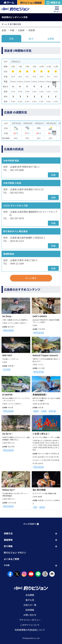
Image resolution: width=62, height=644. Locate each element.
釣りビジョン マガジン (15, 553)
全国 (4, 30)
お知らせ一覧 (30, 605)
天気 (11, 39)
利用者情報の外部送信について (30, 630)
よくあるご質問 (11, 559)
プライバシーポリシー (30, 620)
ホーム (9, 2)
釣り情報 (8, 546)
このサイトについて (30, 625)
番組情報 (8, 540)
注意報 (51, 39)
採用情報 (30, 610)
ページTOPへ (31, 524)
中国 (12, 30)
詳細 (53, 175)
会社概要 (30, 595)
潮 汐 (31, 39)
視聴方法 (53, 2)
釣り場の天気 (15, 24)
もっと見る (31, 278)
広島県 (21, 30)
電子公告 (30, 600)
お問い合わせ (30, 615)
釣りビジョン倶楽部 (31, 3)
